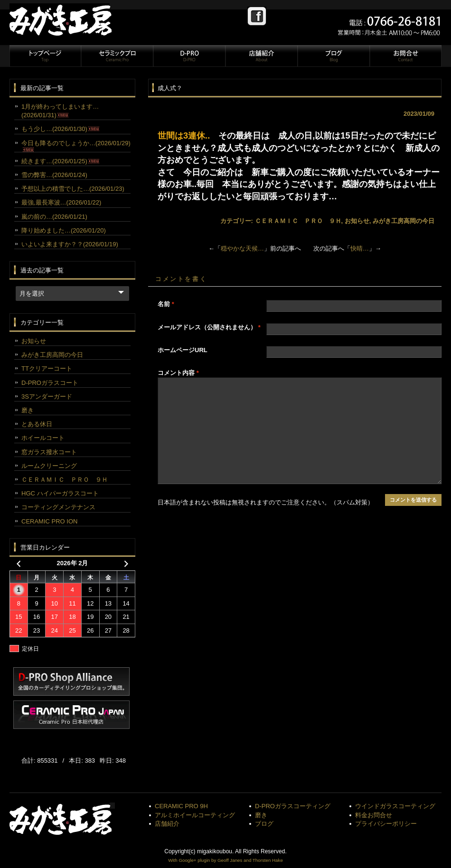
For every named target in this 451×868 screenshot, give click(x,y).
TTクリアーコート (47, 369)
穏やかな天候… (242, 248)
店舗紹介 (261, 56)
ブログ (333, 56)
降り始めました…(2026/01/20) (64, 230)
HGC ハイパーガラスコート (60, 493)
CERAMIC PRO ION (49, 521)
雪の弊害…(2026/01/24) (54, 175)
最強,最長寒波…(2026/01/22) (61, 202)
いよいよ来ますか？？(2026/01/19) (70, 244)
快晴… (360, 248)
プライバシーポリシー (386, 824)
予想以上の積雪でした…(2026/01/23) (73, 189)
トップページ (45, 56)
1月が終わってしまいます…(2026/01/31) (60, 111)
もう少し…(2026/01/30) (60, 129)
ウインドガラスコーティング (395, 806)
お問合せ (405, 56)
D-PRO (189, 56)
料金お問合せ (374, 815)
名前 (166, 304)
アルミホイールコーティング (195, 815)
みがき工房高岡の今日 (404, 221)
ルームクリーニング (49, 466)
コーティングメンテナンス (58, 507)
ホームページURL (183, 350)
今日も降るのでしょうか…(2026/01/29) (76, 146)
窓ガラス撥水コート (49, 452)
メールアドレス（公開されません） (209, 327)
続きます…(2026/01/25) (60, 161)
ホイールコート (43, 438)
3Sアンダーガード (47, 397)
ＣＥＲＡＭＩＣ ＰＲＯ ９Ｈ (298, 221)
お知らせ (357, 221)
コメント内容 (178, 373)
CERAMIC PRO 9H (181, 806)
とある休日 (37, 424)
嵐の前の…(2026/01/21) (54, 217)
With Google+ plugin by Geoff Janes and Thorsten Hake (225, 860)
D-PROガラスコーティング (293, 806)
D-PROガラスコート (50, 383)
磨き (28, 410)
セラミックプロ (117, 56)
